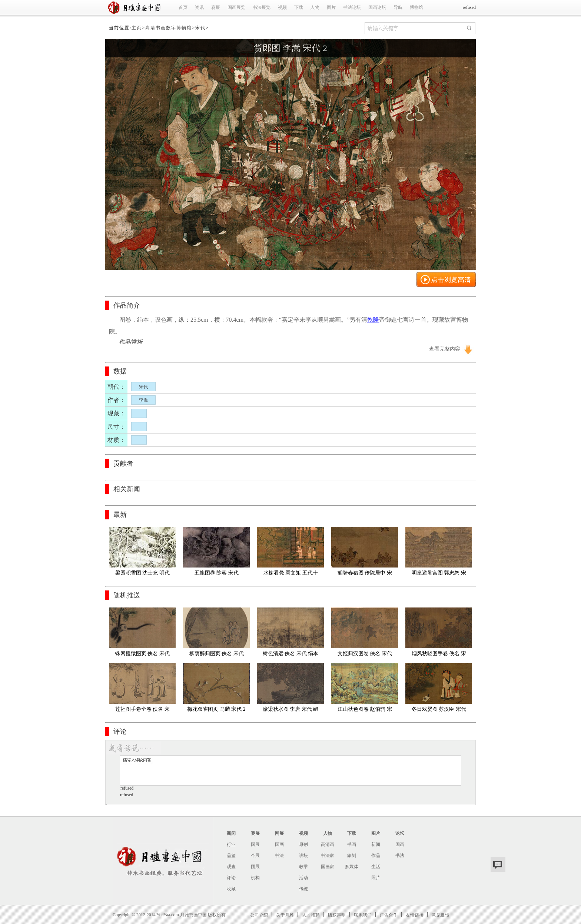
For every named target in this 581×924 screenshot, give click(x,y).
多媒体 (352, 867)
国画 (279, 844)
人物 (315, 7)
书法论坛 (352, 7)
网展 (279, 833)
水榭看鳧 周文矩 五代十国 (291, 574)
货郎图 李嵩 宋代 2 (290, 48)
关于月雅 (285, 915)
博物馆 (416, 7)
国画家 (328, 867)
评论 (231, 878)
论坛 (400, 833)
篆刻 (352, 856)
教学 (303, 867)
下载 (299, 7)
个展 (255, 856)
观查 (231, 867)
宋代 (200, 28)
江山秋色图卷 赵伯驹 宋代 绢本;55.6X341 (365, 711)
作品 (376, 856)
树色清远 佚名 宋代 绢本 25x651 (291, 655)
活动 (303, 878)
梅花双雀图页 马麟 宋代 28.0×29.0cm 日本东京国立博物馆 (216, 711)
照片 (376, 878)
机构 (255, 878)
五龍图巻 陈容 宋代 (217, 573)
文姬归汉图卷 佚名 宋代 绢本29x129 (366, 655)
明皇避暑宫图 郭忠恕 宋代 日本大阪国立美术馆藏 (439, 574)
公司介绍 (259, 915)
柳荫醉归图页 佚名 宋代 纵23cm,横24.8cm (217, 655)
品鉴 (231, 856)
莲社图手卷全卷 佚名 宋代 (142, 711)
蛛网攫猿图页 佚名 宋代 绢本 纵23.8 (143, 655)
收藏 (231, 889)
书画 (352, 844)
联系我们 (363, 915)
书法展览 (262, 7)
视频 (282, 7)
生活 (376, 867)
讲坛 (303, 856)
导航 (398, 7)
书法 (279, 856)
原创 (303, 844)
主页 (137, 28)
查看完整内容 (445, 349)
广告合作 (389, 915)
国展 (255, 844)
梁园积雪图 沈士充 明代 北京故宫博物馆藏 (143, 574)
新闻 (231, 833)
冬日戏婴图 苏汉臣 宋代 (439, 709)
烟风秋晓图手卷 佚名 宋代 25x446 (439, 655)
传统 (303, 889)
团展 (255, 867)
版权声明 (337, 915)
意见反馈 (441, 915)
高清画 (328, 844)
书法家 (328, 856)
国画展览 (236, 7)
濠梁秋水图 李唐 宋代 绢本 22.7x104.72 (291, 711)
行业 (231, 844)
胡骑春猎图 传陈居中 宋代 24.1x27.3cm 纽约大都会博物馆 (365, 574)
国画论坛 (377, 7)
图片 (331, 7)
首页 (183, 7)
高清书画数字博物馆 (169, 28)
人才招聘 (311, 915)
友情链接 (415, 915)
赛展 (216, 7)
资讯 (199, 7)
